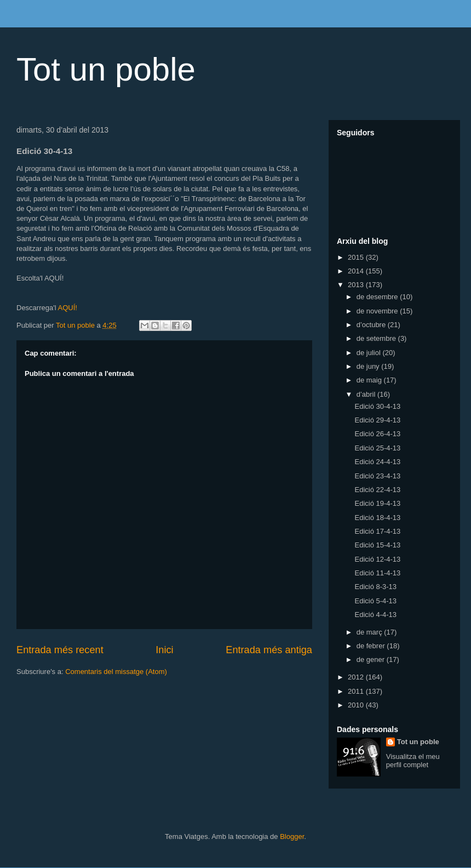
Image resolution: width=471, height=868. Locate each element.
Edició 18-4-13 (377, 518)
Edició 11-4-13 (377, 573)
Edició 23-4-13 (377, 476)
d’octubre (372, 325)
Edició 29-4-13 (377, 420)
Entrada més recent (60, 650)
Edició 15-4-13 (377, 545)
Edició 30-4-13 (377, 406)
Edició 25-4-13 (377, 448)
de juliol (370, 353)
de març (371, 632)
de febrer (372, 646)
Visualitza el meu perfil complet (413, 761)
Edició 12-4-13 (377, 559)
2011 (357, 691)
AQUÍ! (67, 308)
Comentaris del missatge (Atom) (116, 672)
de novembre (378, 311)
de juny (369, 366)
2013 (357, 285)
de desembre (378, 297)
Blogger (292, 836)
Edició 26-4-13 (377, 434)
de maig (370, 380)
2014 (357, 271)
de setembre (377, 338)
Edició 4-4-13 (375, 615)
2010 (357, 705)
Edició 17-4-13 (377, 531)
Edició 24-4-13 (377, 462)
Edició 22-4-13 (377, 490)
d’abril (367, 394)
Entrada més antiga (269, 650)
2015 (357, 257)
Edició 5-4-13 (375, 601)
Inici (164, 650)
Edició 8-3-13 (375, 587)
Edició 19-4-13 (377, 503)
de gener (372, 659)
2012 (357, 677)
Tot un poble (106, 69)
